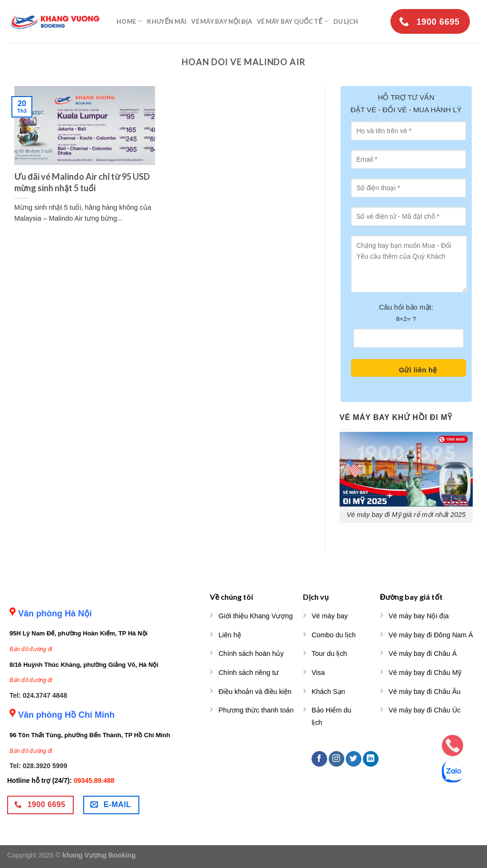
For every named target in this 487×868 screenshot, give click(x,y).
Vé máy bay (330, 616)
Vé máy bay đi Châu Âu (424, 692)
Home (129, 21)
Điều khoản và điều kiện (255, 692)
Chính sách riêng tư (248, 673)
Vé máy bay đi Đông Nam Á (431, 635)
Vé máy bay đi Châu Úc (424, 710)
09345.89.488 (94, 780)
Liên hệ (229, 635)
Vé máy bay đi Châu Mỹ (425, 673)
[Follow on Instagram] (336, 759)
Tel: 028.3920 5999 (38, 766)
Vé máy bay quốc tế (293, 21)
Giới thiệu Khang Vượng (255, 616)
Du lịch (346, 21)
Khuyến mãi (167, 21)
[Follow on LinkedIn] (371, 759)
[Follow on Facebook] (319, 759)
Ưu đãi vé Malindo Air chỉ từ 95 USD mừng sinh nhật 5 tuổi (82, 182)
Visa (318, 673)
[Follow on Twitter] (354, 759)
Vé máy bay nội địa (222, 21)
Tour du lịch (329, 653)
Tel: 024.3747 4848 (38, 695)
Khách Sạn (328, 692)
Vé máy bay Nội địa (419, 616)
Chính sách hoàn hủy (251, 653)
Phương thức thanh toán (256, 710)
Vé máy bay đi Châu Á (423, 653)
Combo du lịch (334, 635)
